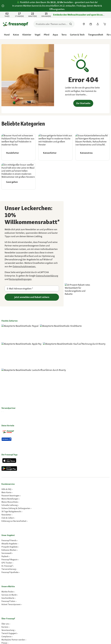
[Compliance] (7, 567)
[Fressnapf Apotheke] (11, 502)
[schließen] (106, 4)
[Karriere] (5, 557)
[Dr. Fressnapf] (8, 496)
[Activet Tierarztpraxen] (12, 534)
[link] (55, 15)
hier (84, 6)
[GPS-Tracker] (7, 493)
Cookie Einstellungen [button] (99, 603)
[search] (54, 24)
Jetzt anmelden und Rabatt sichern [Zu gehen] (32, 297)
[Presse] (5, 573)
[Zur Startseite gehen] (16, 24)
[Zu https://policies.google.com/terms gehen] (20, 279)
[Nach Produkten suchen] (71, 24)
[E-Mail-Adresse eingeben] (32, 289)
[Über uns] (6, 554)
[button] (77, 631)
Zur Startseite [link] (83, 103)
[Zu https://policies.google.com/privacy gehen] (47, 276)
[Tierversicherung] (9, 499)
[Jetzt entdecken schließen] (106, 15)
